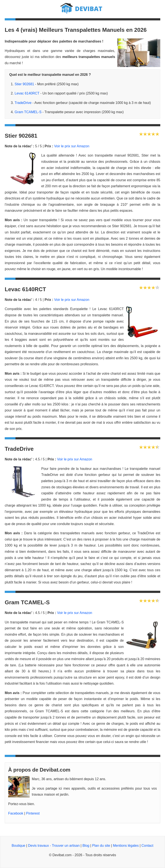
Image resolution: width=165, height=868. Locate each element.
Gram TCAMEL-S (28, 112)
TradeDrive (23, 103)
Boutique (18, 846)
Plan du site (101, 846)
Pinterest (33, 813)
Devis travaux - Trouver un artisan (54, 846)
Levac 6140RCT (27, 93)
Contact (147, 846)
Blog (86, 846)
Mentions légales (126, 846)
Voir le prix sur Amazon (72, 146)
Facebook (16, 813)
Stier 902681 (24, 84)
